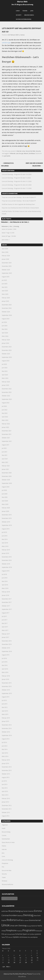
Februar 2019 (6, 550)
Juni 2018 (5, 578)
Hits (11, 226)
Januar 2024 (5, 343)
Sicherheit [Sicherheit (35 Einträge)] (19, 934)
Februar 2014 (6, 760)
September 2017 (7, 609)
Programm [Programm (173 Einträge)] (29, 930)
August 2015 (6, 697)
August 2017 (6, 613)
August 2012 (6, 816)
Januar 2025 (5, 301)
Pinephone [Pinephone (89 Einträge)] (11, 930)
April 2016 (5, 669)
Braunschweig (29, 15)
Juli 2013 (4, 781)
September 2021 (7, 441)
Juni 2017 (5, 620)
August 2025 (6, 277)
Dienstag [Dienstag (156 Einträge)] (28, 915)
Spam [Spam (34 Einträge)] (25, 934)
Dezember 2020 (7, 473)
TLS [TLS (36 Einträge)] (7, 937)
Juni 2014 (5, 746)
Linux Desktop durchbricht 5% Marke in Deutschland (23, 208)
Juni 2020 (5, 494)
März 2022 (5, 420)
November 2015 (7, 686)
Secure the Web (30, 151)
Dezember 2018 (7, 557)
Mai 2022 (5, 413)
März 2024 (5, 336)
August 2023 (6, 361)
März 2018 (5, 588)
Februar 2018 (6, 592)
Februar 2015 (6, 718)
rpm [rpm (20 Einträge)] (6, 934)
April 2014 (5, 753)
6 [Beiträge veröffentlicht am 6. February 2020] (20, 955)
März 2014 (5, 756)
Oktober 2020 (6, 480)
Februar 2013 (6, 798)
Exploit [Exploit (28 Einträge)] (4, 920)
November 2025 (7, 266)
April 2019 (5, 543)
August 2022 (6, 403)
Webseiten (5, 226)
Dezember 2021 (7, 431)
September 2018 (7, 567)
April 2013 (5, 791)
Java (32, 11)
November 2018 (7, 560)
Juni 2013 (5, 784)
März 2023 (5, 378)
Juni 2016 (5, 662)
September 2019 (7, 525)
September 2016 (7, 651)
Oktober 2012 (6, 812)
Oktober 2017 (6, 606)
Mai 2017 (5, 623)
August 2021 (6, 445)
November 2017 (7, 602)
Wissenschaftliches (8, 884)
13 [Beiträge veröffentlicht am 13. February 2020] (20, 958)
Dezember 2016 (7, 641)
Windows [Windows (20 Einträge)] (25, 937)
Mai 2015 (5, 707)
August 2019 (6, 529)
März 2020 (5, 504)
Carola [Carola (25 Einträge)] (25, 911)
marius (22, 35)
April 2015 (5, 711)
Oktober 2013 (6, 774)
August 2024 (6, 319)
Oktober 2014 (6, 732)
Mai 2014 (5, 749)
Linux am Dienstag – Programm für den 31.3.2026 (17, 181)
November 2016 (7, 644)
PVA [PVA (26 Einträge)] (3, 934)
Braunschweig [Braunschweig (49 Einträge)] (14, 911)
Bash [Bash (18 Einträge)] (7, 911)
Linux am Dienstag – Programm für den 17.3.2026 (17, 188)
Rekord (26, 153)
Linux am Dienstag (7, 860)
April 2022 (5, 417)
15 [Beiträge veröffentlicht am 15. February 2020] (32, 958)
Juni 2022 (5, 410)
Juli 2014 (4, 742)
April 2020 (5, 501)
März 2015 (5, 714)
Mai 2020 (5, 497)
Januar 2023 (5, 385)
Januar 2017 (5, 637)
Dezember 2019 (7, 515)
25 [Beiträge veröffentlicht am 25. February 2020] (9, 962)
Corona (4, 835)
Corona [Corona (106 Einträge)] (38, 911)
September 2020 (7, 483)
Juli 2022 (4, 406)
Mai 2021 (5, 455)
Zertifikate (32, 153)
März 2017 (5, 630)
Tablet (4, 877)
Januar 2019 (5, 553)
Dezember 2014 (7, 725)
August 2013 (6, 777)
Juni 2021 (5, 452)
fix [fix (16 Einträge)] (24, 920)
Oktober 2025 (6, 270)
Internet (19, 151)
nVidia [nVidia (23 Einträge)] (3, 931)
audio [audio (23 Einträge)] (3, 911)
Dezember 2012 (7, 805)
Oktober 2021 (6, 438)
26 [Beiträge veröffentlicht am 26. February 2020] (14, 962)
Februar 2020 (6, 508)
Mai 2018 (5, 581)
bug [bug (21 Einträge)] (22, 911)
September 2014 (7, 735)
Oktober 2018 (6, 564)
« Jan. (4, 967)
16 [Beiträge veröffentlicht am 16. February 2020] (37, 958)
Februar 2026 (6, 256)
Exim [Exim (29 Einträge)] (39, 915)
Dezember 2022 (7, 389)
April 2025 (5, 291)
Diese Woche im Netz (8, 842)
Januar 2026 (5, 259)
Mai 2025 (5, 287)
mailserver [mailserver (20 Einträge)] (34, 926)
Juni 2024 (5, 326)
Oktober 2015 (6, 690)
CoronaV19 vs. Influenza (8, 164)
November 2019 (7, 518)
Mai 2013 (5, 788)
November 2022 (7, 392)
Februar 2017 (6, 634)
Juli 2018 (4, 574)
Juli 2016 (4, 658)
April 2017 (5, 627)
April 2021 (5, 459)
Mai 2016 (5, 665)
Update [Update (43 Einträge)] (16, 937)
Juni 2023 (5, 368)
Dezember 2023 (7, 347)
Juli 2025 (4, 280)
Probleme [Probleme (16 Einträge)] (19, 931)
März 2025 (5, 294)
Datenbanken (6, 839)
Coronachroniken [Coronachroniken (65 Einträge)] (9, 915)
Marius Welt (22, 2)
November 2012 (7, 809)
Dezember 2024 (7, 305)
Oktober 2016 (6, 648)
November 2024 (7, 308)
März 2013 (5, 795)
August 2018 (6, 571)
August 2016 (6, 655)
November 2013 (7, 770)
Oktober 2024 (6, 312)
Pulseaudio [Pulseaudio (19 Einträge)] (39, 931)
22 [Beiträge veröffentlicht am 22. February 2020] (32, 960)
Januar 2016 (5, 679)
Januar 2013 (5, 802)
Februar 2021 (6, 466)
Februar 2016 (6, 676)
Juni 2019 (5, 536)
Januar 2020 (5, 511)
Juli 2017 (4, 616)
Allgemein (5, 825)
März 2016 (5, 672)
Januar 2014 (5, 763)
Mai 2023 (5, 371)
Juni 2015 (5, 704)
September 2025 (7, 273)
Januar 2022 (5, 427)
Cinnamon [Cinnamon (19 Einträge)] (31, 911)
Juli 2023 (4, 364)
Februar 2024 (6, 340)
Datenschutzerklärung (24, 19)
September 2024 (7, 315)
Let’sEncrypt (6, 43)
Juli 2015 (4, 700)
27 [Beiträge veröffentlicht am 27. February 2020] (20, 962)
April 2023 (5, 375)
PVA (3, 867)
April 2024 (5, 333)
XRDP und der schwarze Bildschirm (34, 164)
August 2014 (6, 739)
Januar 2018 (5, 595)
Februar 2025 (6, 298)
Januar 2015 (5, 721)
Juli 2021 (4, 448)
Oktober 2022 (6, 396)
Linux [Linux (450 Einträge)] (5, 925)
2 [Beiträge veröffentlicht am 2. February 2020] (37, 953)
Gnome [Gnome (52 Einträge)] (32, 920)
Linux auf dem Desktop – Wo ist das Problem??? (22, 197)
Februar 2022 (6, 424)
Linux (18, 11)
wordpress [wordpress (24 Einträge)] (34, 937)
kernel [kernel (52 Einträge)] (38, 920)
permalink (7, 156)
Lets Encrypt (20, 153)
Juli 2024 (4, 322)
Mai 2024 (5, 329)
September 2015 (7, 693)
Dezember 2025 (7, 263)
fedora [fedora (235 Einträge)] (11, 920)
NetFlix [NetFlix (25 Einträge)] (40, 926)
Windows (5, 881)
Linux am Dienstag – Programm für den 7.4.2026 (16, 178)
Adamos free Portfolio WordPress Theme (18, 974)
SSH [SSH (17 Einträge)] (28, 934)
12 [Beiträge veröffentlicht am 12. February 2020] (14, 958)
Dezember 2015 (7, 683)
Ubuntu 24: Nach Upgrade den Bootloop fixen (21, 204)
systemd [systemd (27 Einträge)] (38, 934)
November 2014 (7, 728)
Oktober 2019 (6, 522)
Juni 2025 (5, 284)
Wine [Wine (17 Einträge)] (29, 937)
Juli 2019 (4, 532)
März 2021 (5, 462)
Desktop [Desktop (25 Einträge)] (20, 916)
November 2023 (7, 350)
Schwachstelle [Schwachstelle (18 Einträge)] (11, 934)
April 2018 (5, 585)
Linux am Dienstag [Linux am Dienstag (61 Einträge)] (18, 926)
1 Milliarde (12, 153)
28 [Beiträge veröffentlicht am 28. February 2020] (26, 962)
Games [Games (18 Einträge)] (27, 920)
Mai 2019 (5, 539)
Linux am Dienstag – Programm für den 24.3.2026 (17, 185)
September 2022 (7, 399)
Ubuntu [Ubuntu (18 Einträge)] (10, 937)
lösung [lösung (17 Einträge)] (29, 926)
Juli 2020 (4, 490)
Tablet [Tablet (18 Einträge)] (3, 937)
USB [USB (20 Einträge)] (20, 937)
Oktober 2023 (6, 354)
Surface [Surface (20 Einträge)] (32, 934)
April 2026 (5, 249)
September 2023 (7, 357)
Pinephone (5, 863)
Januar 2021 (5, 469)
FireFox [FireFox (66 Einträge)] (19, 920)
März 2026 (5, 252)
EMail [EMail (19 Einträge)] (35, 916)
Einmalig (16, 226)
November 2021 (7, 434)
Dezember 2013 (7, 767)
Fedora (25, 11)
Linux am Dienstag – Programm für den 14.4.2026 (17, 174)
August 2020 (6, 487)
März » (8, 967)
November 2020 (7, 476)
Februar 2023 (6, 382)
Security (19, 15)
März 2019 (5, 546)
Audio (4, 828)
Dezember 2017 (7, 599)
